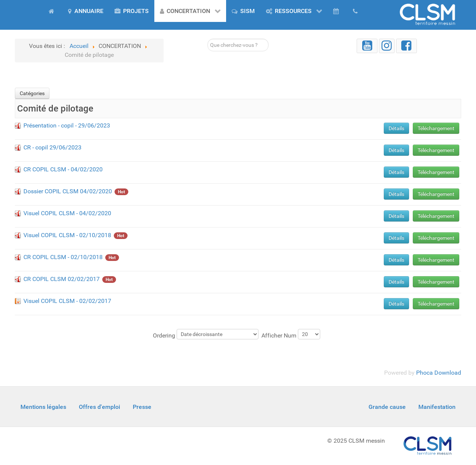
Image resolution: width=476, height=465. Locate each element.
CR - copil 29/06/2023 (52, 147)
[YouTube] (367, 46)
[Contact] (357, 11)
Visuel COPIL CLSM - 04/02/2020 (67, 213)
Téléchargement (436, 128)
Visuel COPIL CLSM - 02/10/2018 (67, 235)
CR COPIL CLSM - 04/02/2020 (63, 169)
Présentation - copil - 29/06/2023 (67, 125)
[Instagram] (387, 46)
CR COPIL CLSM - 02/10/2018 (63, 257)
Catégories (32, 93)
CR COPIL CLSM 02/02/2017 (62, 279)
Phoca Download (439, 373)
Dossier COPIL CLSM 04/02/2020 (68, 191)
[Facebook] (406, 46)
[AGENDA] (337, 11)
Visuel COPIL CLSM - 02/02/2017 (67, 301)
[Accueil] (53, 11)
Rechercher (208, 39)
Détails (396, 128)
